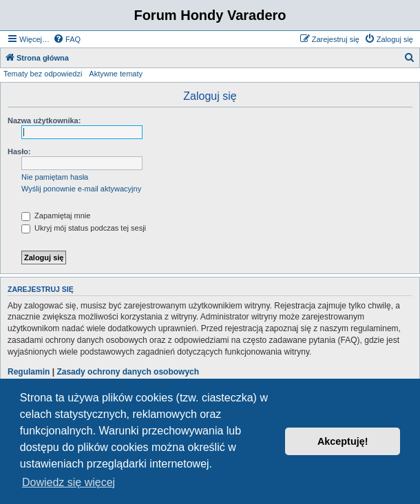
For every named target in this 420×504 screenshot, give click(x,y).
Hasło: (19, 151)
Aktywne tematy (116, 74)
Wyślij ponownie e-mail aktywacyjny (81, 189)
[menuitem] (67, 39)
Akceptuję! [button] (343, 441)
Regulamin (29, 372)
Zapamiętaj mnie (56, 216)
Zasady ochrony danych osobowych (128, 372)
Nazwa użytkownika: (44, 120)
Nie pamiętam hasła (55, 177)
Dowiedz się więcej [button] (69, 482)
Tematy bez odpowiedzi (43, 74)
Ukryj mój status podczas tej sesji (84, 228)
